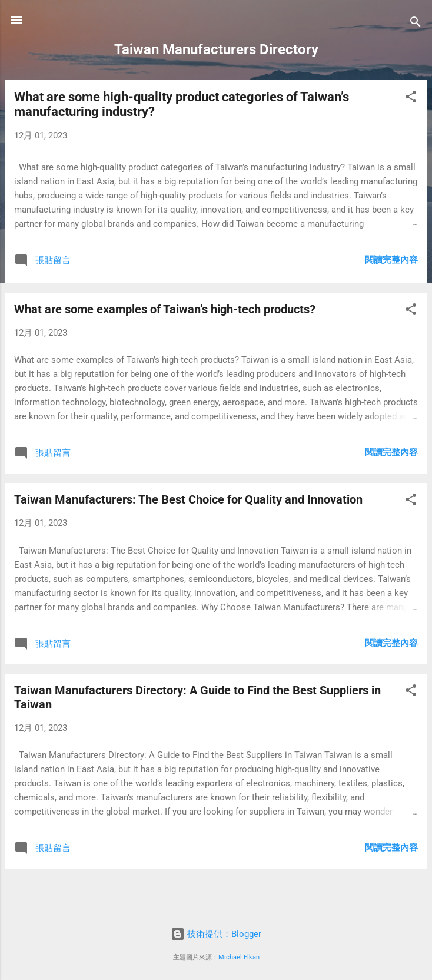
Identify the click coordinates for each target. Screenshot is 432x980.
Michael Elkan (239, 957)
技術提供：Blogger (216, 934)
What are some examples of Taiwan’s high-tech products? (165, 309)
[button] (411, 99)
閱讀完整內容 (391, 260)
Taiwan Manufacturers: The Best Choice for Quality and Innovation (188, 499)
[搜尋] (416, 24)
